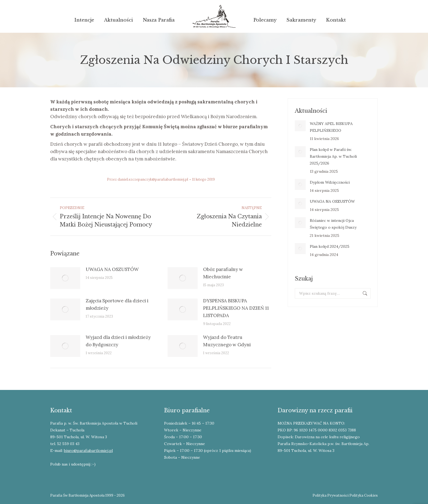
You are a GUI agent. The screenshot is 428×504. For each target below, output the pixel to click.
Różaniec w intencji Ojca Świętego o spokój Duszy (333, 224)
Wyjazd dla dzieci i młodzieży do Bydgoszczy (118, 341)
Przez (148, 179)
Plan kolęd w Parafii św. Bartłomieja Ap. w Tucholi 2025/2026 (333, 156)
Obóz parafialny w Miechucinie (223, 273)
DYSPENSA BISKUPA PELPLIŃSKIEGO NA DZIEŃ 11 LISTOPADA (236, 308)
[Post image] (65, 278)
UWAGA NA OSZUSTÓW (112, 269)
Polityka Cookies (364, 495)
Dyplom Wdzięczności (330, 182)
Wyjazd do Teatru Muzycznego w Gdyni (227, 341)
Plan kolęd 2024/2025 (330, 246)
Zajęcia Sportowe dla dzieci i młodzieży (117, 304)
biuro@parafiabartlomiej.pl (88, 451)
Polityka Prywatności (331, 495)
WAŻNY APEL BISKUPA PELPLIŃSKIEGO (331, 127)
